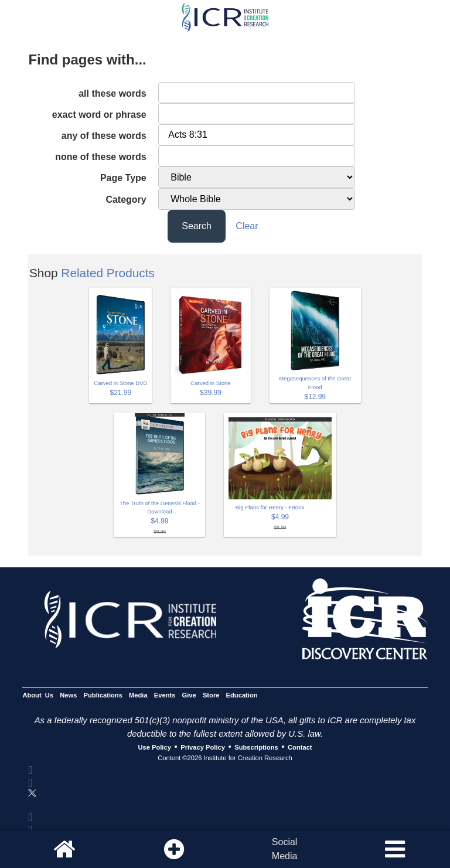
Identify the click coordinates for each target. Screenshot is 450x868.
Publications (103, 695)
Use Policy (154, 747)
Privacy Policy (203, 747)
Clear (247, 226)
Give (189, 695)
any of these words (104, 136)
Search (197, 226)
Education (242, 695)
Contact (300, 747)
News (68, 695)
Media (138, 695)
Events (165, 695)
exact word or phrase (99, 115)
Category (126, 200)
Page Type (123, 178)
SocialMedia (285, 849)
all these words (112, 93)
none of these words (101, 157)
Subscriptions (256, 747)
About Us (38, 695)
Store (211, 695)
